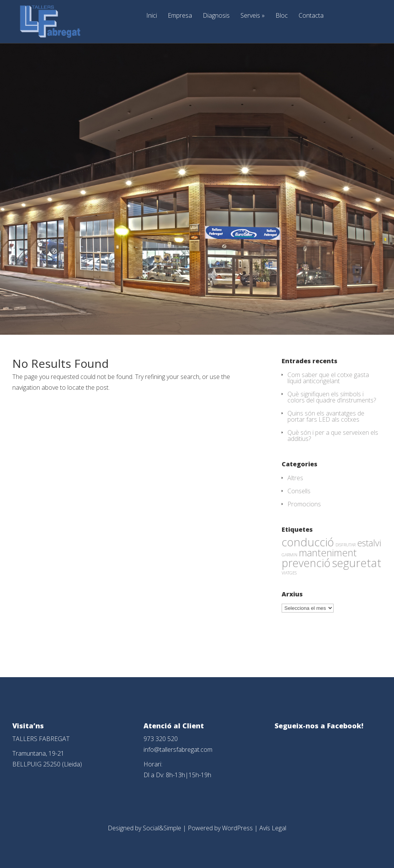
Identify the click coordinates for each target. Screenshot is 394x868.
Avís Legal (273, 828)
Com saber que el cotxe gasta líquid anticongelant (328, 378)
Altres (295, 478)
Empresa (180, 16)
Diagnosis (216, 16)
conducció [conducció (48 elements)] (308, 542)
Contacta (311, 16)
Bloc (282, 16)
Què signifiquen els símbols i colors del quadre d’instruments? (332, 397)
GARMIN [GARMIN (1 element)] (290, 555)
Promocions (304, 504)
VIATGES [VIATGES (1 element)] (289, 573)
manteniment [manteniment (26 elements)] (328, 553)
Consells (299, 491)
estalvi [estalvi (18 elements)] (369, 543)
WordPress (237, 828)
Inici (152, 16)
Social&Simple (162, 828)
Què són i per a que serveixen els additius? (333, 436)
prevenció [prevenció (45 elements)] (306, 563)
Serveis (253, 16)
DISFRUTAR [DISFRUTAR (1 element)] (346, 545)
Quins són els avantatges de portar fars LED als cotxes (326, 416)
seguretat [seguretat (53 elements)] (357, 563)
